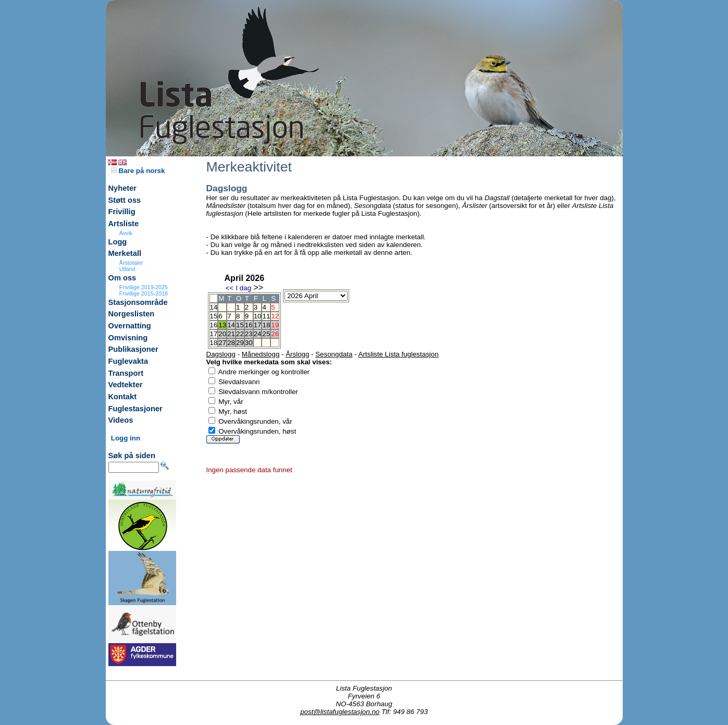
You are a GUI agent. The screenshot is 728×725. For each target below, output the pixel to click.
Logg (118, 242)
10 (258, 316)
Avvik (126, 233)
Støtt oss (125, 200)
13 (222, 325)
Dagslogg (221, 354)
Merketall (125, 253)
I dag (243, 288)
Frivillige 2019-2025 (144, 287)
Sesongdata (334, 354)
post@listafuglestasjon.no (340, 712)
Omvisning (128, 338)
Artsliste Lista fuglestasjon (399, 354)
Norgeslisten (132, 314)
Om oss (122, 278)
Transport (126, 373)
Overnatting (130, 326)
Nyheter (123, 188)
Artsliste (124, 224)
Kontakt (123, 397)
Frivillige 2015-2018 (144, 293)
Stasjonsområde (138, 302)
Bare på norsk (138, 171)
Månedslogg (261, 354)
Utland (127, 269)
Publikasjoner (133, 349)
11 (266, 316)
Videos (121, 420)
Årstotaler (131, 263)
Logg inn (126, 438)
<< (229, 288)
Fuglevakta (128, 361)
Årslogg (297, 354)
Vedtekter (126, 385)
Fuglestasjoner (135, 409)
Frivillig (122, 212)
